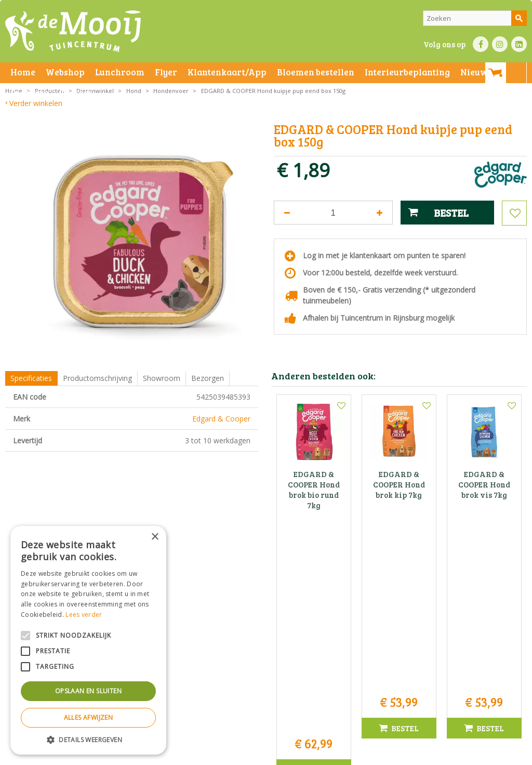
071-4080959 (269, 652)
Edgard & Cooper (221, 419)
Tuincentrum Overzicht (426, 754)
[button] (88, 739)
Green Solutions (364, 754)
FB (481, 44)
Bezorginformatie (235, 754)
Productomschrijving (97, 378)
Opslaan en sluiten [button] (88, 691)
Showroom (162, 378)
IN (500, 44)
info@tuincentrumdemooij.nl (269, 663)
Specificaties (31, 378)
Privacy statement (179, 754)
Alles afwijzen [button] (89, 717)
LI (519, 44)
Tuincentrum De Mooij (266, 619)
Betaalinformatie (288, 754)
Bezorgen (208, 378)
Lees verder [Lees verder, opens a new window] (84, 615)
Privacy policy (337, 754)
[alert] (88, 640)
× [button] (155, 537)
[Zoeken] (475, 18)
